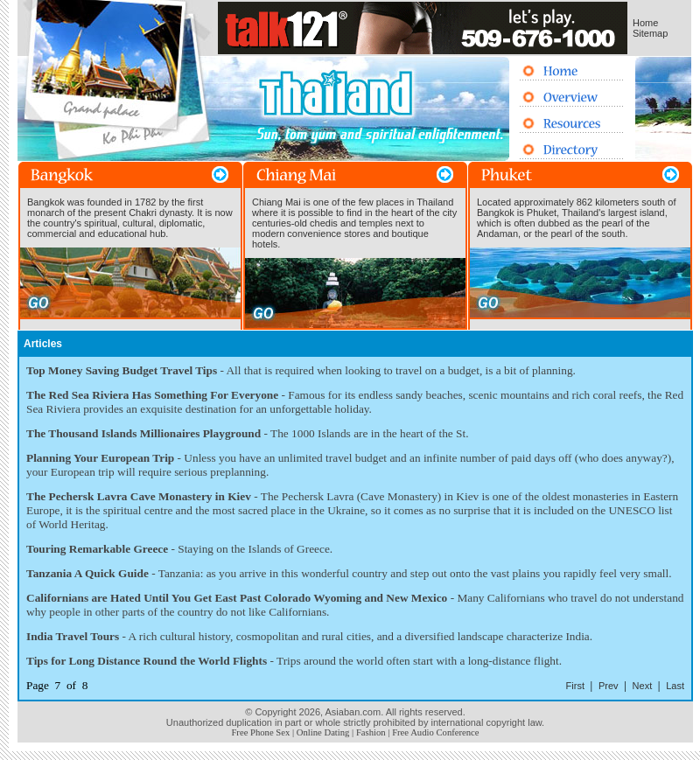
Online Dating (323, 732)
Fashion (371, 732)
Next (643, 686)
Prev (609, 686)
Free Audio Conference (435, 732)
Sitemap (650, 33)
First (575, 686)
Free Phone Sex (260, 732)
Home (645, 23)
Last (675, 686)
